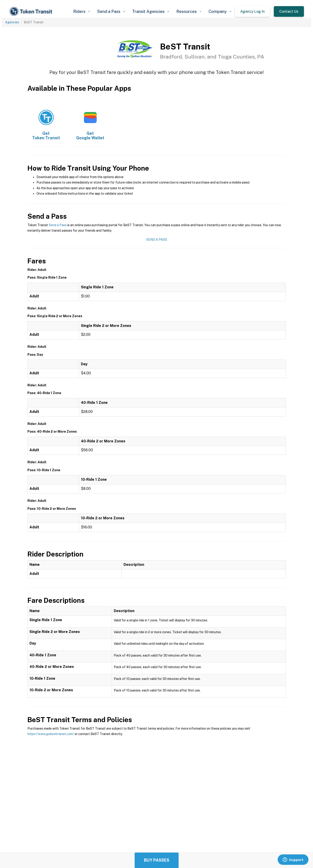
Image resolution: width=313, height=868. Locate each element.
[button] (82, 11)
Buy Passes (157, 860)
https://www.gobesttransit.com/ (51, 734)
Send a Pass (58, 225)
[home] (32, 11)
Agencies (12, 22)
